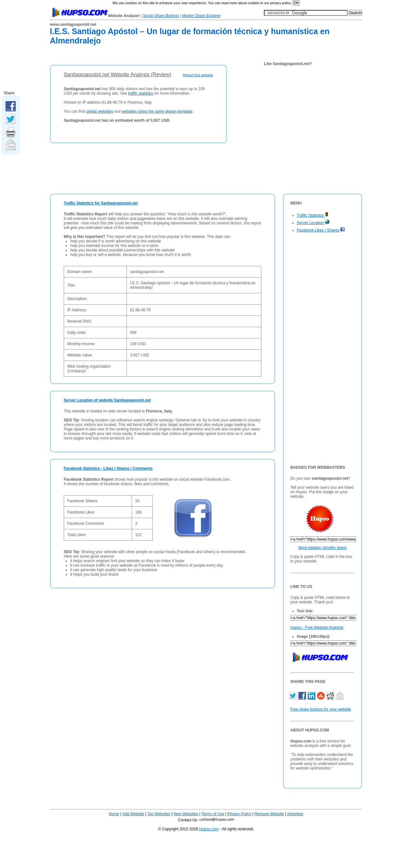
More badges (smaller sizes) (323, 548)
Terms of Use (213, 814)
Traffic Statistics (313, 215)
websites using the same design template (157, 111)
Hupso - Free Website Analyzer (317, 627)
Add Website (133, 814)
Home (114, 814)
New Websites (186, 814)
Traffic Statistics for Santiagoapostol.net (101, 203)
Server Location (313, 223)
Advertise (295, 814)
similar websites (100, 111)
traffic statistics (141, 93)
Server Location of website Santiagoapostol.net (107, 400)
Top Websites (159, 814)
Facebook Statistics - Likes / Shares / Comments (108, 468)
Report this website (198, 75)
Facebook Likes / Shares (321, 230)
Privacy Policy (239, 814)
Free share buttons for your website (321, 709)
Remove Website (269, 814)
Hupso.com (209, 829)
